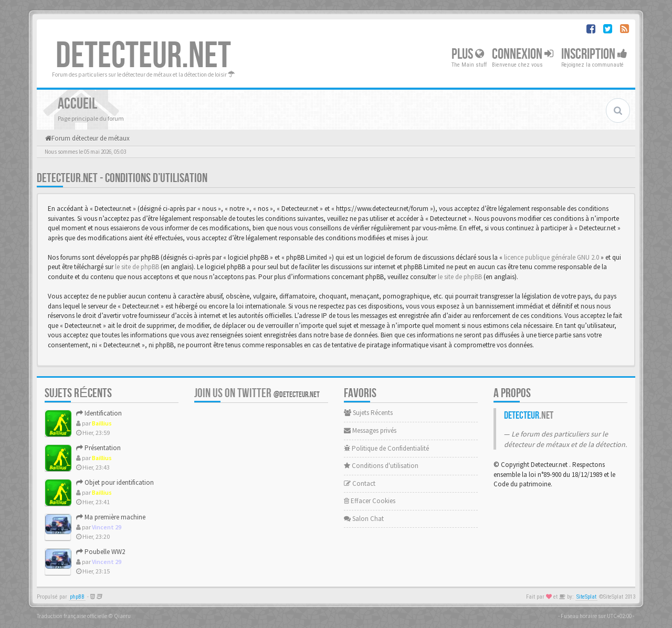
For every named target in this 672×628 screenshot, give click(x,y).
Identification (99, 413)
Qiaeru (122, 616)
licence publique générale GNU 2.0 (552, 257)
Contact (360, 483)
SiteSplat (586, 597)
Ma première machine (111, 517)
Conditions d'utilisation (381, 466)
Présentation (98, 448)
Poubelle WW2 (101, 552)
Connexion (523, 54)
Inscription (594, 54)
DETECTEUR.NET (143, 56)
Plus (468, 54)
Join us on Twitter (257, 393)
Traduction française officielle (72, 616)
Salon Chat (364, 519)
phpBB (77, 597)
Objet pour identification (115, 482)
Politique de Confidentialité (386, 448)
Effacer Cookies (370, 501)
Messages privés (370, 430)
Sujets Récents (368, 413)
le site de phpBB (137, 267)
